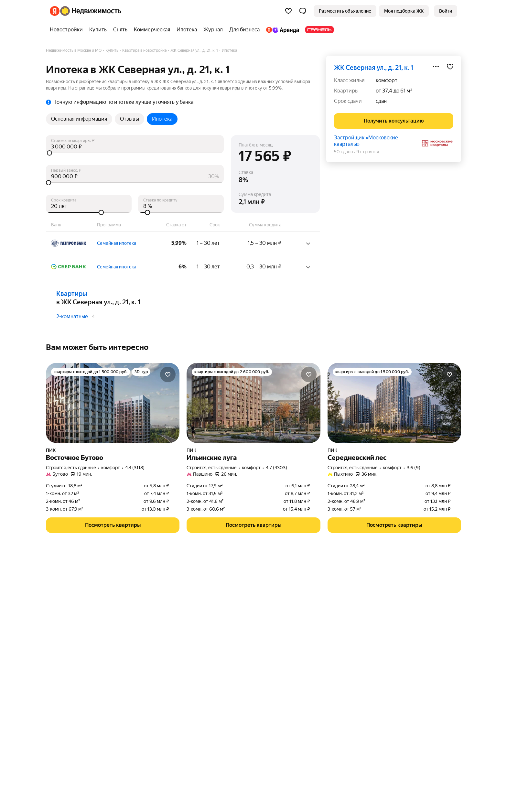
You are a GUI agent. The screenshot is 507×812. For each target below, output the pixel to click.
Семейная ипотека (117, 243)
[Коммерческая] (152, 30)
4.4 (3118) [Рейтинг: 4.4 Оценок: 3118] (135, 468)
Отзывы (129, 119)
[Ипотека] (187, 30)
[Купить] (98, 30)
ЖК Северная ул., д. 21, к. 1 (374, 68)
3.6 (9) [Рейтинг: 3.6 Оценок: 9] (414, 468)
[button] (303, 11)
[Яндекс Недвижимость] (91, 11)
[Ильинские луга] (253, 403)
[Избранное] (288, 11)
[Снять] (120, 30)
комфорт (387, 80)
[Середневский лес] (394, 403)
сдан (381, 101)
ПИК (51, 450)
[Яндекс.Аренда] (282, 30)
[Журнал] (213, 30)
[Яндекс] (55, 11)
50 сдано (344, 152)
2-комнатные (72, 316)
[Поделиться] (436, 67)
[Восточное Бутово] (113, 403)
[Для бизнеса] (244, 30)
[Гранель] (318, 30)
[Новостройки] (68, 30)
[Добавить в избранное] (450, 67)
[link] (446, 11)
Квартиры (72, 294)
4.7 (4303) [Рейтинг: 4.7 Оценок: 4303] (276, 468)
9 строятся (368, 152)
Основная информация (79, 119)
